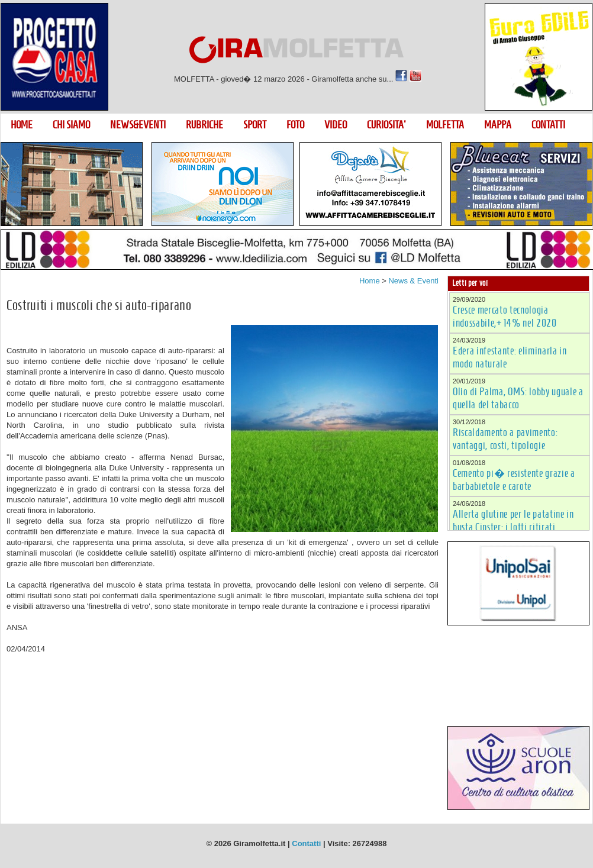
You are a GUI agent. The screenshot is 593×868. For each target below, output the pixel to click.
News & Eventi (413, 281)
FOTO (295, 125)
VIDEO (336, 125)
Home (370, 281)
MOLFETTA (445, 125)
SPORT (255, 125)
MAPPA (498, 125)
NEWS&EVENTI (138, 125)
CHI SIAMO (71, 125)
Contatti (306, 843)
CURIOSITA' (386, 125)
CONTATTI (548, 125)
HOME (22, 125)
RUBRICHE (204, 125)
